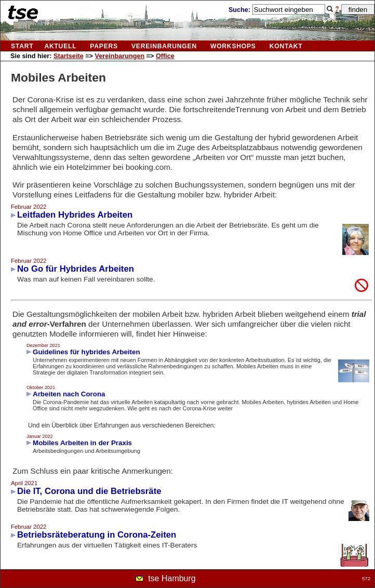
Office (165, 56)
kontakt (286, 46)
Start (22, 46)
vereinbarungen (164, 46)
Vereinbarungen (120, 56)
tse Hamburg (172, 578)
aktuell (60, 46)
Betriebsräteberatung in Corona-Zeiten (97, 535)
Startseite (69, 56)
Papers (104, 46)
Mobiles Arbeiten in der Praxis (82, 443)
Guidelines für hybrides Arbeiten (86, 352)
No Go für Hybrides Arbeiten (76, 269)
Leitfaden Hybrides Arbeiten (75, 215)
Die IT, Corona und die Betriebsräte (89, 491)
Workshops (233, 46)
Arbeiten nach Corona (69, 394)
